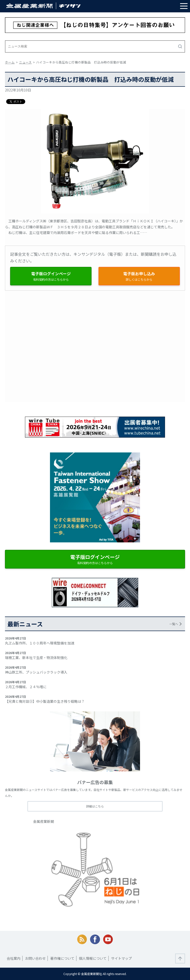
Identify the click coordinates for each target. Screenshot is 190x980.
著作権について (62, 958)
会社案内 (14, 958)
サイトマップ (121, 958)
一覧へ (174, 624)
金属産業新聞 (44, 821)
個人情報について (93, 958)
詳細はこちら (95, 806)
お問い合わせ (35, 958)
